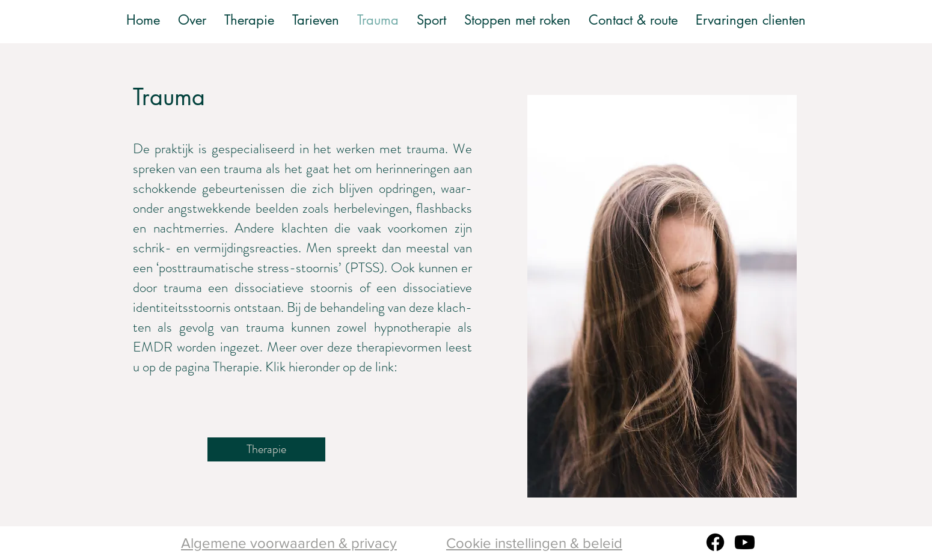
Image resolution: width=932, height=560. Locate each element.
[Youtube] (745, 542)
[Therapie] (266, 449)
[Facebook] (715, 542)
